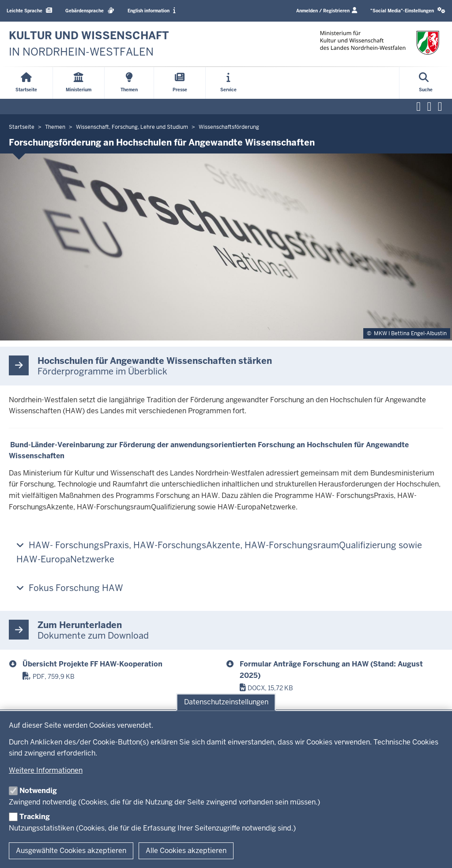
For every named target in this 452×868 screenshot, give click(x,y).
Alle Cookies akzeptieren (186, 851)
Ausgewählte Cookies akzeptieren (71, 851)
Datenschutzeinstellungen (226, 702)
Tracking (35, 817)
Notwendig (38, 791)
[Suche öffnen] (426, 83)
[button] (408, 11)
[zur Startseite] (89, 44)
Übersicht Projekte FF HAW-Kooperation (92, 664)
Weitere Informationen (46, 770)
